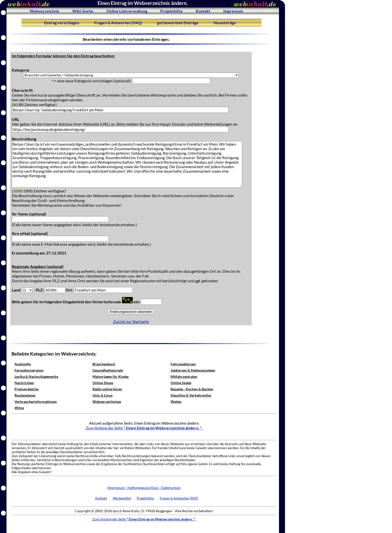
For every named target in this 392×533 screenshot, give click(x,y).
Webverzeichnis (44, 11)
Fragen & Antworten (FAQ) (118, 23)
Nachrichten (24, 383)
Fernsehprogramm (29, 370)
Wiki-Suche (83, 11)
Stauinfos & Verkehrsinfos (191, 395)
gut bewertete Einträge (178, 23)
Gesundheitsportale (108, 370)
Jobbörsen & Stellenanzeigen (193, 370)
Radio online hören (107, 389)
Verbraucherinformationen (36, 402)
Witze (19, 408)
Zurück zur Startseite (131, 321)
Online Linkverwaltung (127, 11)
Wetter (176, 402)
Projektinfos (171, 11)
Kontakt (203, 11)
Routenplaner (25, 395)
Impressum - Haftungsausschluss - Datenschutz (144, 488)
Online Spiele (181, 383)
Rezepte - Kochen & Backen (192, 389)
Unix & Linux (103, 395)
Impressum (233, 11)
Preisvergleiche (26, 389)
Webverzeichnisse (107, 402)
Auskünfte (23, 364)
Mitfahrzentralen (184, 376)
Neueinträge (225, 23)
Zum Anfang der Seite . (144, 428)
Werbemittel (122, 498)
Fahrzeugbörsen (183, 364)
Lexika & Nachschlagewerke (36, 376)
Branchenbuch (104, 364)
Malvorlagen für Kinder (111, 376)
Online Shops (103, 383)
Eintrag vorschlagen (62, 23)
